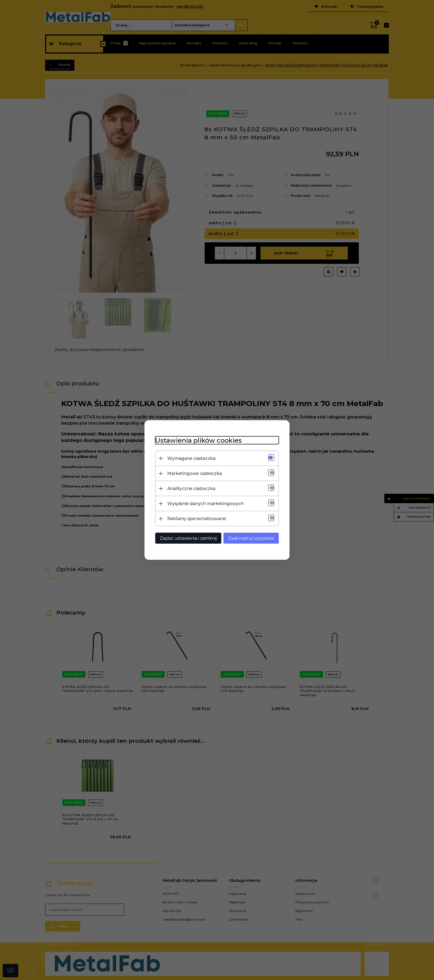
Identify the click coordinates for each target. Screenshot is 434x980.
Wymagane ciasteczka (191, 458)
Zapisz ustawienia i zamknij (188, 538)
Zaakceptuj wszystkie (251, 538)
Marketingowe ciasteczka (195, 473)
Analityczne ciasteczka (191, 489)
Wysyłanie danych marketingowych (206, 504)
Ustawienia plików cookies (198, 440)
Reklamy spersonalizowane (197, 519)
